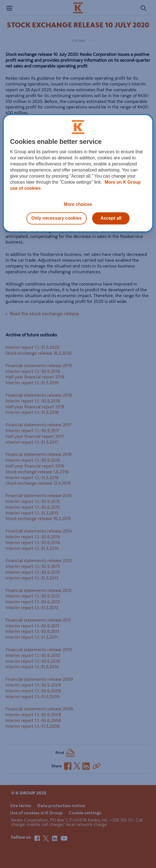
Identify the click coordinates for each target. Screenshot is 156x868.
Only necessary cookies (57, 218)
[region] (78, 173)
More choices (78, 204)
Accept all (111, 218)
